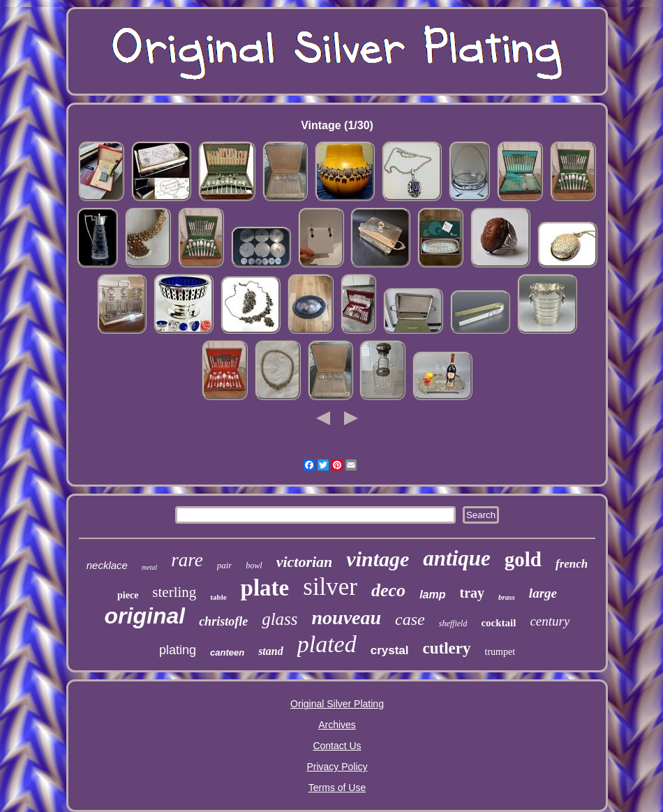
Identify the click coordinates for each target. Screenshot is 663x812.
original (145, 616)
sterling (174, 592)
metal (149, 567)
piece (128, 595)
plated (327, 644)
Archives (337, 725)
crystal (390, 650)
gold (523, 559)
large (543, 593)
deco (388, 590)
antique (456, 558)
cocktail (498, 623)
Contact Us (337, 746)
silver (330, 587)
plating (178, 650)
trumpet (500, 652)
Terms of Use (337, 788)
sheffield (453, 623)
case (410, 619)
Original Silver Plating (337, 704)
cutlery (447, 648)
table (218, 597)
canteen (227, 652)
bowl (254, 566)
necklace (107, 565)
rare (187, 560)
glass (280, 619)
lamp (432, 595)
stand (271, 651)
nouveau (347, 618)
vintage (378, 559)
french (572, 564)
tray (472, 593)
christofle (223, 621)
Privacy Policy (337, 767)
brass (507, 597)
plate (265, 588)
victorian (305, 562)
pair (225, 565)
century (550, 621)
